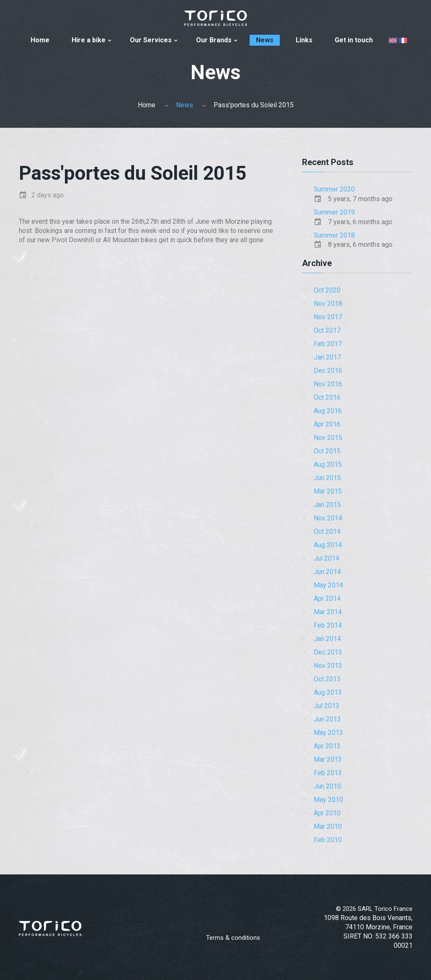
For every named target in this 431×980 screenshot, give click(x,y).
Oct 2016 (327, 397)
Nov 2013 (328, 666)
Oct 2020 (327, 290)
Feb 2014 (328, 625)
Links (304, 40)
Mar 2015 (328, 491)
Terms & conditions (233, 938)
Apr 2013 (327, 746)
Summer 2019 (334, 212)
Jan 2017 (327, 357)
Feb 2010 (328, 840)
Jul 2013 (326, 706)
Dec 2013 (328, 652)
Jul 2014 (326, 558)
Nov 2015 (328, 438)
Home (40, 40)
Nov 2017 (328, 317)
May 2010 (328, 800)
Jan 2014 (327, 639)
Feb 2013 (328, 773)
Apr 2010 (327, 813)
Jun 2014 (327, 572)
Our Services (151, 40)
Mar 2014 (328, 612)
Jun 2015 (327, 478)
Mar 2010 (328, 826)
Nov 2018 (328, 304)
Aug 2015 (328, 464)
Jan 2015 (327, 505)
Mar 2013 (328, 759)
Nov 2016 (328, 384)
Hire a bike (89, 40)
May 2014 (328, 585)
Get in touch (354, 40)
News (265, 40)
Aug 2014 (328, 545)
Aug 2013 (328, 692)
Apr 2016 (327, 424)
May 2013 (328, 733)
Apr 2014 (327, 599)
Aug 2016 (328, 411)
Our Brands (214, 40)
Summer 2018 (334, 235)
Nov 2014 (328, 518)
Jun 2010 (327, 786)
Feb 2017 (328, 344)
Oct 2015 (327, 451)
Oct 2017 (327, 330)
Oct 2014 (327, 531)
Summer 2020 (334, 189)
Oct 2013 (327, 679)
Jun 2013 (327, 719)
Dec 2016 (328, 371)
